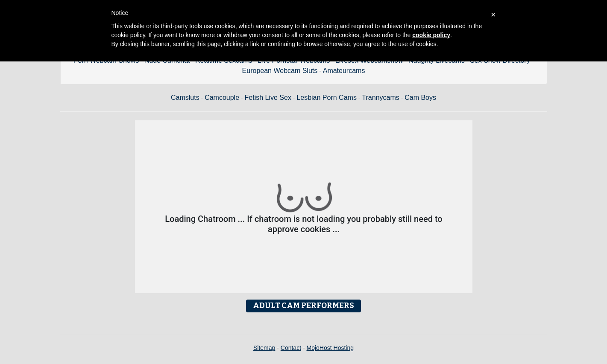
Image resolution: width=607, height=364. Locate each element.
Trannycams (380, 98)
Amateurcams (344, 71)
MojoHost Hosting (330, 348)
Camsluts (185, 98)
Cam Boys (420, 98)
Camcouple (222, 98)
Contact (291, 348)
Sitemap (264, 348)
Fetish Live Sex (268, 98)
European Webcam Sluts (280, 71)
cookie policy (431, 35)
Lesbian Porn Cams (327, 98)
